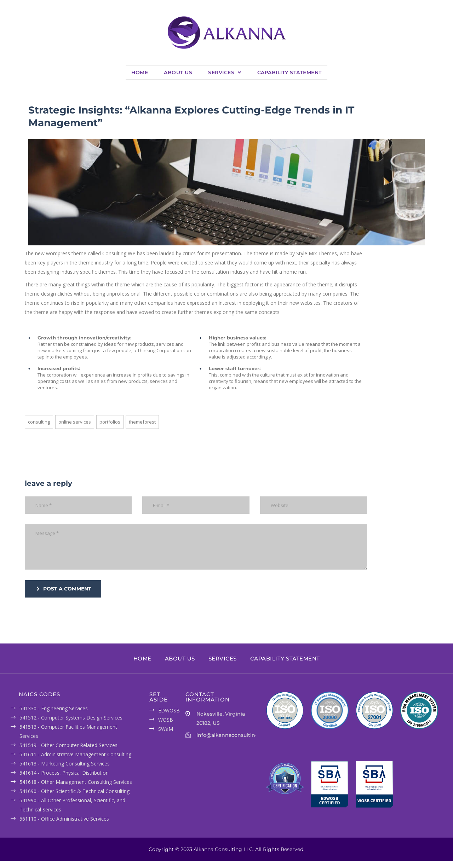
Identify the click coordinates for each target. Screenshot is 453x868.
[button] (225, 72)
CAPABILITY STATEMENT (289, 72)
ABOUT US (178, 72)
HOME (140, 72)
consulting (39, 422)
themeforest (142, 422)
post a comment (64, 589)
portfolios (110, 422)
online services (75, 422)
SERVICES (225, 72)
